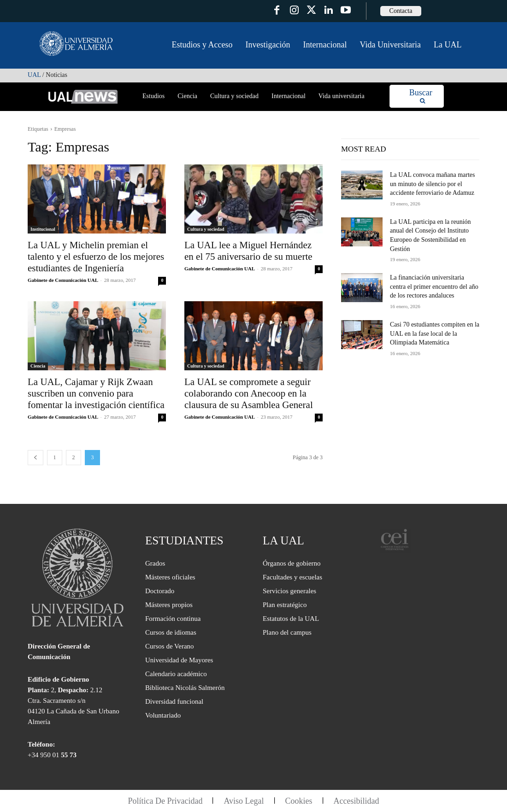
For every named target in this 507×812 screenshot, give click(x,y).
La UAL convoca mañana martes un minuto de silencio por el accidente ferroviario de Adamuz (433, 184)
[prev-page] (35, 458)
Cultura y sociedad (206, 229)
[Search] (421, 96)
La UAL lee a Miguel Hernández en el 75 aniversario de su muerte (248, 251)
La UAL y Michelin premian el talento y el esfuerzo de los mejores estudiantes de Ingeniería (96, 257)
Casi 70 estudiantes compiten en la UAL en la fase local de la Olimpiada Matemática (435, 333)
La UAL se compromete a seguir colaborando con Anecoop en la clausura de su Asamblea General (249, 393)
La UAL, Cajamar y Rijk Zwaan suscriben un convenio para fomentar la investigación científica (96, 393)
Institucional (43, 229)
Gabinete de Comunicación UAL (63, 280)
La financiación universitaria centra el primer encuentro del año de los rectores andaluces (434, 286)
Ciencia (38, 366)
